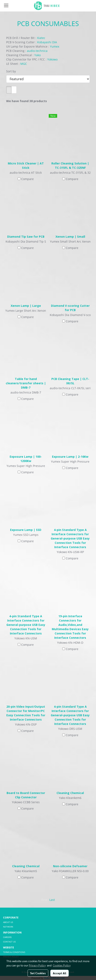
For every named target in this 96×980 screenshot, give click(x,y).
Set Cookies (38, 973)
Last (52, 900)
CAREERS (7, 937)
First (44, 900)
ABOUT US (8, 922)
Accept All (60, 973)
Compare (27, 179)
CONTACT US (9, 942)
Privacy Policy (37, 965)
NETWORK (8, 927)
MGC (24, 64)
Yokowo (52, 59)
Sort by (12, 71)
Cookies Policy (62, 965)
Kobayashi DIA (47, 42)
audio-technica (37, 51)
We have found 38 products (27, 101)
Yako (38, 55)
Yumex (55, 46)
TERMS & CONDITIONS (14, 952)
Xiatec (41, 38)
